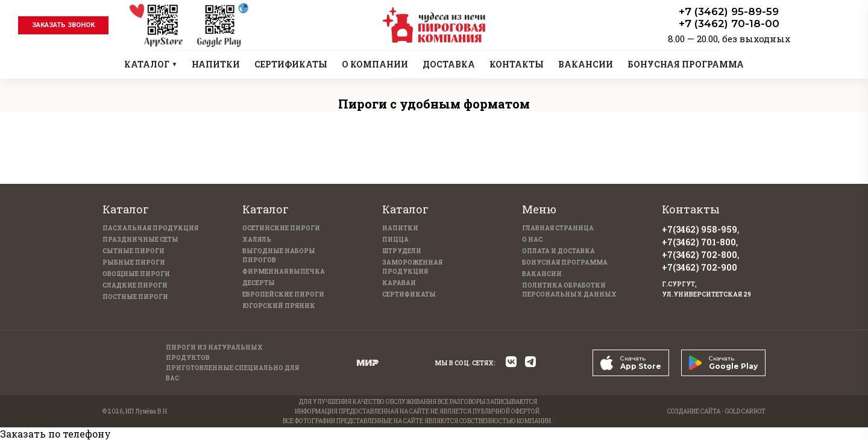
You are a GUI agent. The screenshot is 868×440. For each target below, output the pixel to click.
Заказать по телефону (55, 434)
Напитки (400, 228)
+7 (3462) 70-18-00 (729, 24)
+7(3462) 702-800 (700, 255)
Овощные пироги (136, 274)
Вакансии (542, 274)
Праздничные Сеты (140, 240)
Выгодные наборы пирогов (279, 256)
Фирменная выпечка (284, 272)
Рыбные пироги (134, 262)
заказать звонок (63, 25)
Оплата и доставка (558, 251)
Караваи (399, 283)
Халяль (257, 240)
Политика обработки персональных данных (569, 290)
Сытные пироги (134, 251)
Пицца (395, 240)
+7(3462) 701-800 (699, 242)
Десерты (259, 283)
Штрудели (402, 251)
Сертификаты (409, 294)
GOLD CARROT (745, 411)
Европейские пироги (283, 294)
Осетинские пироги (281, 228)
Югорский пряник (279, 306)
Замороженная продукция (412, 267)
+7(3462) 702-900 (700, 267)
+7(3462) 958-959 (700, 229)
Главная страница (558, 228)
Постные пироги (135, 297)
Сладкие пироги (135, 285)
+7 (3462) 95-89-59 (729, 11)
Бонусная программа (565, 262)
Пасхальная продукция (150, 228)
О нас (532, 240)
